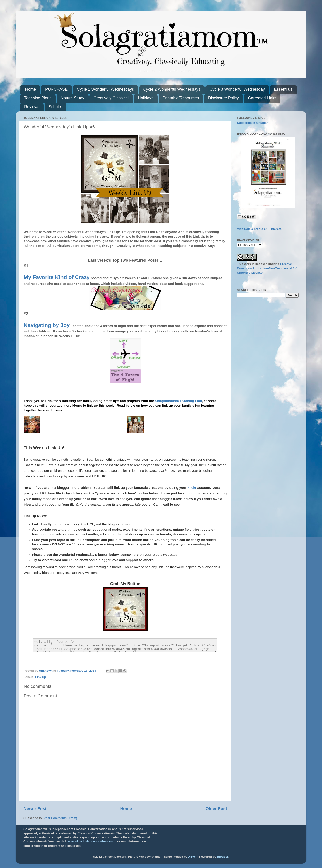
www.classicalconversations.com (91, 841)
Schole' (55, 107)
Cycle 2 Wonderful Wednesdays (172, 89)
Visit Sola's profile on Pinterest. (260, 229)
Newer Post (35, 809)
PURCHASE (56, 89)
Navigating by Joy (47, 325)
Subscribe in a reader (252, 123)
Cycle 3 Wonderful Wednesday (237, 89)
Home (31, 89)
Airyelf (193, 857)
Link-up (41, 677)
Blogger (222, 857)
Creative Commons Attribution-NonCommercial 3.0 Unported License (267, 268)
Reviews (32, 107)
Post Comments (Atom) (60, 818)
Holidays (146, 98)
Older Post (216, 809)
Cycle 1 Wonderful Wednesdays (105, 89)
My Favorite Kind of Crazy (57, 277)
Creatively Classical (111, 98)
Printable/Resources (181, 98)
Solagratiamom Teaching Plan (178, 401)
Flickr (192, 488)
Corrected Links (262, 98)
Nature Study (73, 98)
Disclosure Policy (223, 98)
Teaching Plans (38, 98)
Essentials (283, 89)
